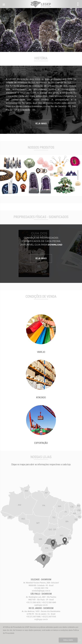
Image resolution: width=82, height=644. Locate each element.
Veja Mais (41, 124)
